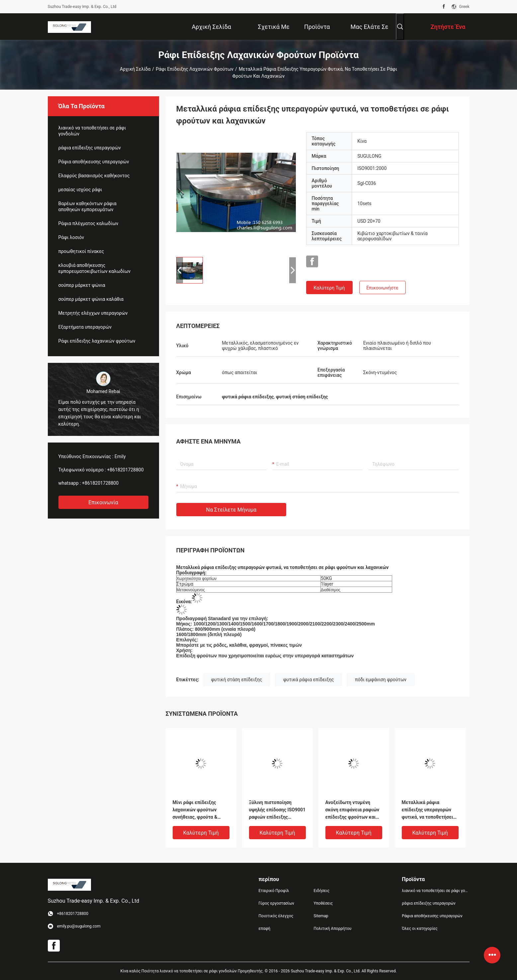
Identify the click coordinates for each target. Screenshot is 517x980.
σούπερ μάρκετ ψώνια (82, 285)
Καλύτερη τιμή (329, 288)
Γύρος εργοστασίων (276, 903)
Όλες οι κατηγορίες (420, 929)
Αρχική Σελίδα (135, 69)
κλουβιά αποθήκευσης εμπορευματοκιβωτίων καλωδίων (94, 268)
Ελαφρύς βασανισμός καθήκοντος (94, 176)
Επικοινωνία (103, 502)
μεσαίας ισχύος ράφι (80, 190)
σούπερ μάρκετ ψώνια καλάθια (91, 299)
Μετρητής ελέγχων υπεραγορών (93, 313)
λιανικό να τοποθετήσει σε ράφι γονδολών (92, 131)
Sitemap (321, 916)
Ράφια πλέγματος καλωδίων (88, 223)
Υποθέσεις (323, 903)
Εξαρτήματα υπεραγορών (85, 327)
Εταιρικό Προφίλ (274, 891)
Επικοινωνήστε (382, 288)
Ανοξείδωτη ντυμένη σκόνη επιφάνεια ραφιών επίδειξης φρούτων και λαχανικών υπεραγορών (352, 810)
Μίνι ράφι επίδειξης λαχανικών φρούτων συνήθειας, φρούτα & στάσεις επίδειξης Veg (197, 810)
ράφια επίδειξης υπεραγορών (90, 148)
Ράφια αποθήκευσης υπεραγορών (94, 162)
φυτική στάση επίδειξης (237, 680)
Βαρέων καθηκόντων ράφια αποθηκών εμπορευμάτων (87, 206)
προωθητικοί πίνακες (81, 251)
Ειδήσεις (321, 891)
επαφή (265, 929)
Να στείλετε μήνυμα (231, 510)
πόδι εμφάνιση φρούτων (381, 680)
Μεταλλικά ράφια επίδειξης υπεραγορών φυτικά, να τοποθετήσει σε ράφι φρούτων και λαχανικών (428, 810)
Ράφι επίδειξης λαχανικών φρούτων (195, 69)
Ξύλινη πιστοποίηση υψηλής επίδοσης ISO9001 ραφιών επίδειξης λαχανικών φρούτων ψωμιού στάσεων (277, 810)
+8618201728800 (125, 470)
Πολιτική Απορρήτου (332, 929)
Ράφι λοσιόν (71, 237)
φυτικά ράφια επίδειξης (309, 680)
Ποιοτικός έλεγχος (276, 916)
